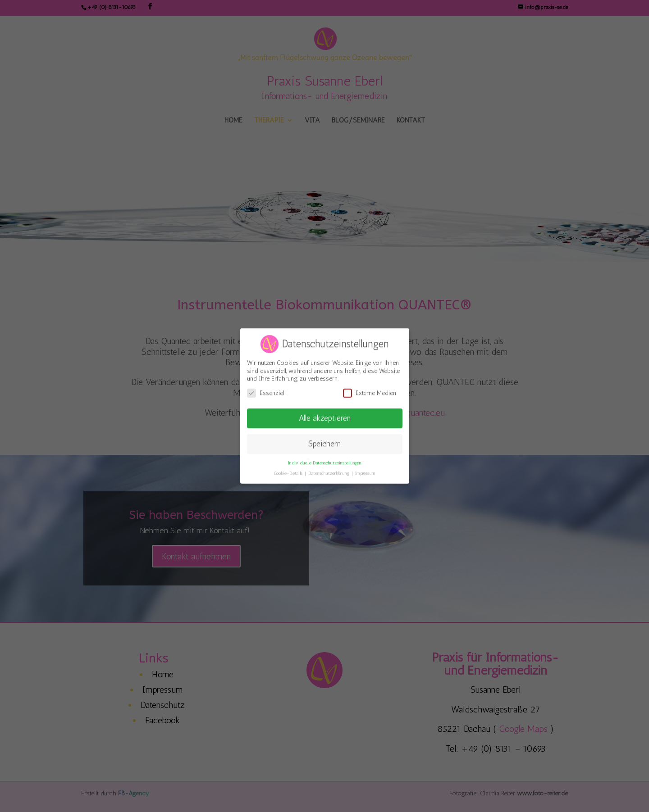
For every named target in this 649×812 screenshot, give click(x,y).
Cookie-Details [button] (289, 470)
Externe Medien (370, 390)
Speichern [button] (324, 440)
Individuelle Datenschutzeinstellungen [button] (325, 460)
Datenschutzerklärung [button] (329, 470)
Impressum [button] (365, 470)
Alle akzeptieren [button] (325, 415)
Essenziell (266, 390)
